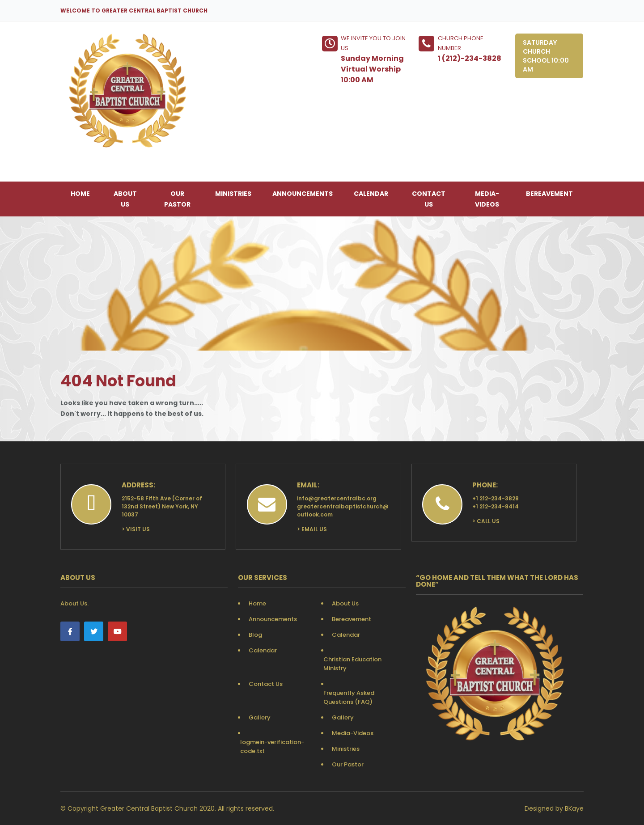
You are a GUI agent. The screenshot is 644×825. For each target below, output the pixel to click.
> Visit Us (136, 529)
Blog (255, 635)
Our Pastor (177, 199)
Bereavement (549, 194)
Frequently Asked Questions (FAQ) (349, 697)
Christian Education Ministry (352, 664)
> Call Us (486, 521)
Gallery (260, 717)
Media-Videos (487, 199)
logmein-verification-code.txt (272, 747)
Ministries (233, 194)
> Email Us (312, 529)
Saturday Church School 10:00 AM (546, 56)
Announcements (303, 194)
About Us (125, 199)
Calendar (371, 194)
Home (80, 194)
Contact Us (429, 199)
